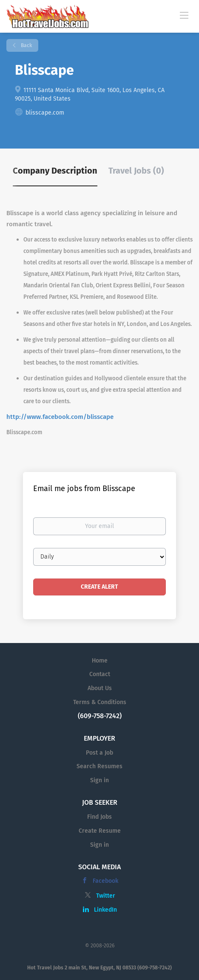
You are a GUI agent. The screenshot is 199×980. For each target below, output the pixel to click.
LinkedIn (105, 910)
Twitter (106, 896)
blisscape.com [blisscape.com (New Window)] (45, 113)
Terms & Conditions (100, 702)
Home (100, 661)
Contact (100, 674)
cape (107, 417)
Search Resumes (99, 766)
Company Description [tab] (55, 171)
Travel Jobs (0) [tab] (136, 171)
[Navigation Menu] (184, 15)
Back (26, 45)
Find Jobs (99, 817)
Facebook (105, 881)
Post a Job (99, 753)
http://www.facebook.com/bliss (53, 417)
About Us (100, 688)
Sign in (99, 780)
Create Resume (100, 831)
